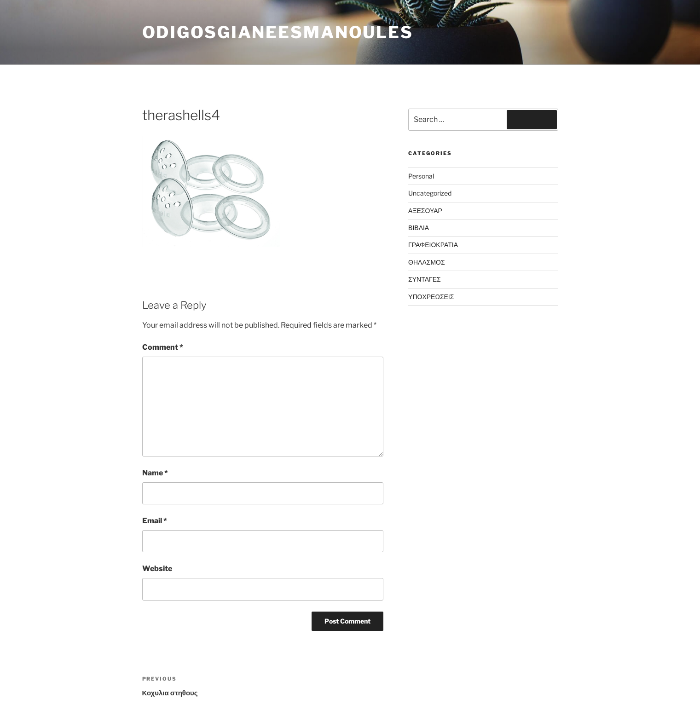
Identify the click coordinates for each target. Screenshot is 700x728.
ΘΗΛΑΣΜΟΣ (427, 262)
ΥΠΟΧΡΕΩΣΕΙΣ (431, 297)
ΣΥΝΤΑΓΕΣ (425, 279)
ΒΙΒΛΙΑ (419, 228)
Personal (421, 176)
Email (155, 521)
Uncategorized (430, 193)
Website (157, 569)
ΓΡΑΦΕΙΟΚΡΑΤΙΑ (433, 245)
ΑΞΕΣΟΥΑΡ (425, 211)
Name (155, 473)
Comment (163, 347)
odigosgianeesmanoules (278, 32)
